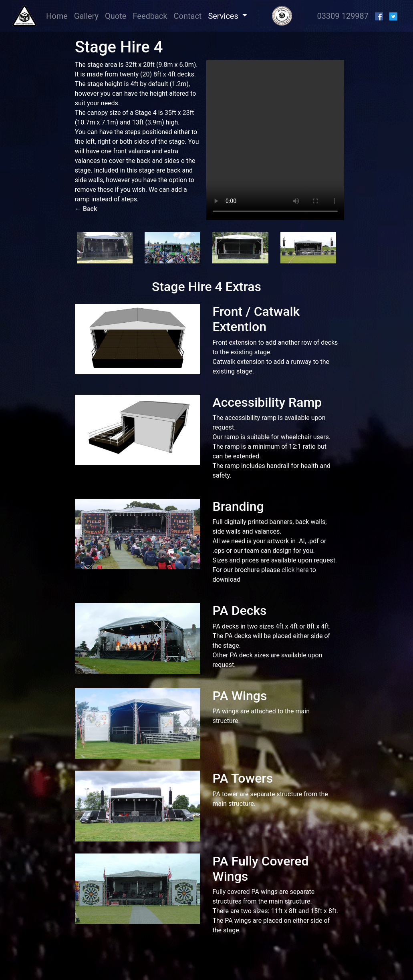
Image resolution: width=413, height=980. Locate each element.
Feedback (150, 16)
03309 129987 (343, 16)
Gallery (86, 16)
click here (295, 570)
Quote (116, 16)
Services (224, 16)
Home (58, 15)
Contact (187, 16)
